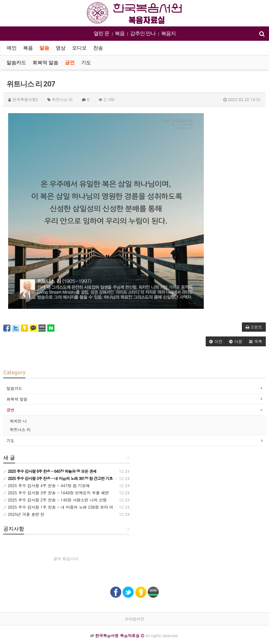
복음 (120, 33)
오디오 (79, 48)
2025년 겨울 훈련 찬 (24, 514)
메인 (12, 48)
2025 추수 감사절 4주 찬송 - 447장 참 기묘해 (46, 485)
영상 (61, 48)
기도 (86, 63)
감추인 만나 (143, 33)
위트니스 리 (20, 429)
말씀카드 (16, 63)
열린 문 (101, 33)
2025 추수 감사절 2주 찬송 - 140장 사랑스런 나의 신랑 (55, 500)
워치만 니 (18, 421)
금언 (70, 63)
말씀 (44, 48)
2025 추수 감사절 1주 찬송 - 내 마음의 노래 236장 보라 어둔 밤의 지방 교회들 (76, 507)
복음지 (168, 33)
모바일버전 (135, 619)
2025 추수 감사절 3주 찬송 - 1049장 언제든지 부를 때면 (56, 493)
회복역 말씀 (45, 63)
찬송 (98, 48)
